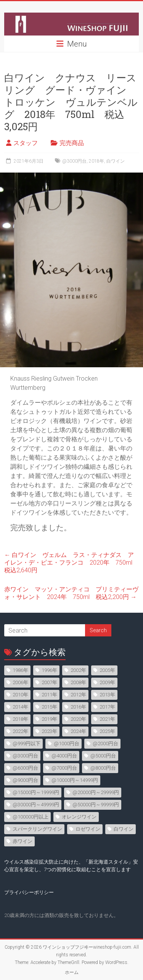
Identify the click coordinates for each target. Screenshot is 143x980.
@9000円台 (25, 780)
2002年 (78, 670)
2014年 (20, 707)
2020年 (78, 719)
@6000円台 (25, 768)
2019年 (49, 719)
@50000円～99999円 (96, 805)
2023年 (49, 731)
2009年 (107, 682)
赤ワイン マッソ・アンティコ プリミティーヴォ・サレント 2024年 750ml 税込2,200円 (71, 593)
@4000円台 (64, 756)
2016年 (78, 707)
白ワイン (116, 161)
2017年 (107, 707)
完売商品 (72, 143)
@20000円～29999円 (96, 792)
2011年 (49, 695)
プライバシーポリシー (29, 892)
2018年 (96, 161)
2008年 (78, 682)
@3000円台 (74, 161)
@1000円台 (67, 743)
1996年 (49, 670)
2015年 (49, 707)
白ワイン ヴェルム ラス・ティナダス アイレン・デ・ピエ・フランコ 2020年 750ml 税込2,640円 (71, 563)
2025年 (107, 731)
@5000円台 (103, 756)
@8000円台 (103, 768)
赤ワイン (22, 841)
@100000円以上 (31, 817)
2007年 (49, 682)
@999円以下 (27, 743)
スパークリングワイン (37, 829)
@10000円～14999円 (75, 780)
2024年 (78, 731)
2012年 (78, 695)
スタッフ (26, 143)
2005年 (107, 670)
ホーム (72, 972)
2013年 (107, 695)
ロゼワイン (88, 829)
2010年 (20, 695)
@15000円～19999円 (36, 792)
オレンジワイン (79, 817)
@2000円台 (105, 743)
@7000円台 (64, 768)
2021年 (107, 719)
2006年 (20, 682)
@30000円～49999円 (36, 805)
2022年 (20, 731)
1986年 (20, 670)
